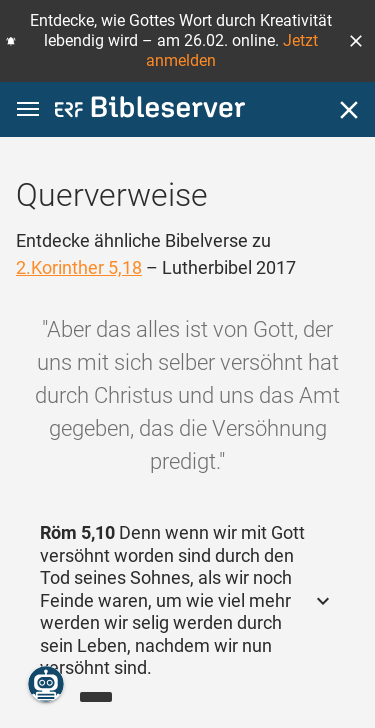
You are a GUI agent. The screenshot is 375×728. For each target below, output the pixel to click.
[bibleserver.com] (150, 110)
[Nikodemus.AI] (46, 684)
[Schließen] (349, 110)
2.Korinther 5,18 (79, 267)
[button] (356, 41)
